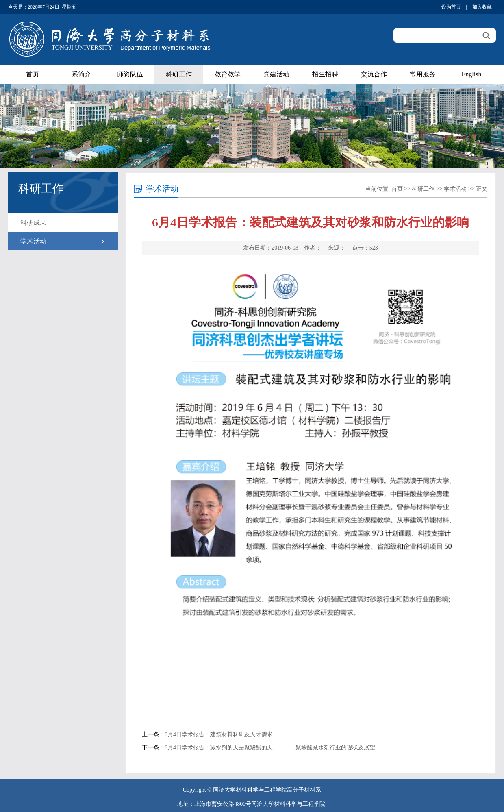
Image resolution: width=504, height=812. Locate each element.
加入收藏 (482, 7)
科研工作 (179, 74)
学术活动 (33, 241)
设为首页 (451, 7)
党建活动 (276, 74)
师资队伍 (130, 74)
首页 (33, 74)
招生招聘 (325, 74)
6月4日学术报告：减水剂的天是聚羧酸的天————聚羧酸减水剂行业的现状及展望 (270, 748)
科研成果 (33, 223)
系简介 (81, 74)
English (472, 74)
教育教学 (228, 74)
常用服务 (423, 74)
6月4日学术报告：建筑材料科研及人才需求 (219, 735)
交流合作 (374, 74)
